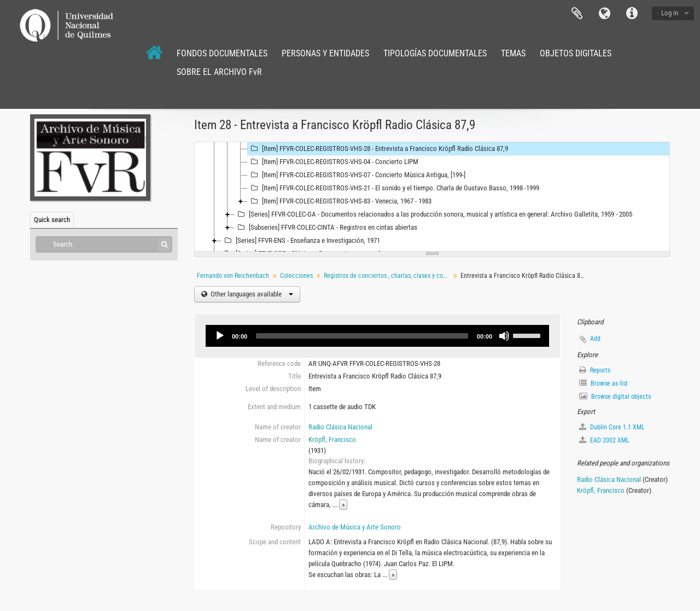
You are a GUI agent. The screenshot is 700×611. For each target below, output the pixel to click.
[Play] (220, 336)
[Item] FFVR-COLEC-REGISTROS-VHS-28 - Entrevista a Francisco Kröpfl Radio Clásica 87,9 (378, 149)
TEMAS (513, 53)
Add (595, 339)
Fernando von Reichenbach (233, 276)
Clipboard (577, 14)
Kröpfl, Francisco (332, 440)
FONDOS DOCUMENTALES (222, 53)
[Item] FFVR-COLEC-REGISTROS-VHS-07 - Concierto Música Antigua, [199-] (357, 175)
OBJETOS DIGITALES (576, 53)
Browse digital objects (615, 396)
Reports (595, 370)
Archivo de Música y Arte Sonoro (355, 527)
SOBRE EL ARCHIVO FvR (219, 72)
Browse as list (603, 383)
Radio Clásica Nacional (340, 427)
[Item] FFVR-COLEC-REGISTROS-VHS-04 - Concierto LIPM (333, 162)
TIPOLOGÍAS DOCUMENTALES (435, 53)
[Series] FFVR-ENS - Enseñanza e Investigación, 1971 (301, 241)
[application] (377, 336)
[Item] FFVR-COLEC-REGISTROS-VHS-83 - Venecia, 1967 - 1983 (340, 201)
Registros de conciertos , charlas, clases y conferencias (388, 276)
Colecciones (296, 276)
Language (604, 14)
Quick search (52, 220)
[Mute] (504, 336)
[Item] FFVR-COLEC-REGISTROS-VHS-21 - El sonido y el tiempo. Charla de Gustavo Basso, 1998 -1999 (393, 188)
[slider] (362, 336)
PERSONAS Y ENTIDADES (325, 53)
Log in (670, 13)
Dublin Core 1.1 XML (612, 427)
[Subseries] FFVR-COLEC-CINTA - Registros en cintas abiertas (326, 228)
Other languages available (251, 294)
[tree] (432, 197)
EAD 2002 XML (604, 440)
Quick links (632, 14)
